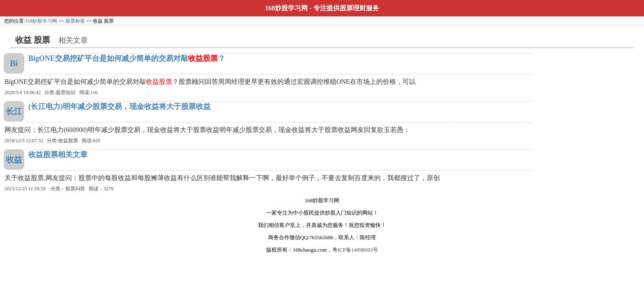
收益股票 (68, 141)
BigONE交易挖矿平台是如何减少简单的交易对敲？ (127, 58)
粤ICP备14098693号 (355, 250)
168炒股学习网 (286, 8)
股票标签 (75, 21)
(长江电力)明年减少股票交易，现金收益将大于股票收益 (120, 106)
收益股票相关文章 (58, 155)
